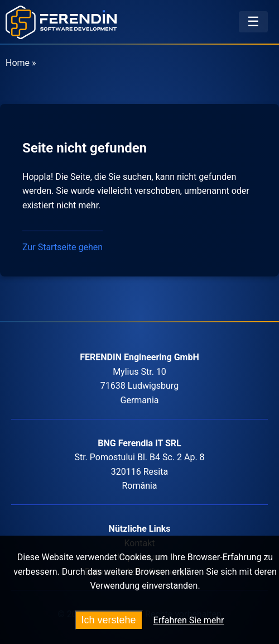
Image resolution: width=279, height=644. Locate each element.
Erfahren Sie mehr (189, 620)
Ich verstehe (109, 620)
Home (18, 63)
